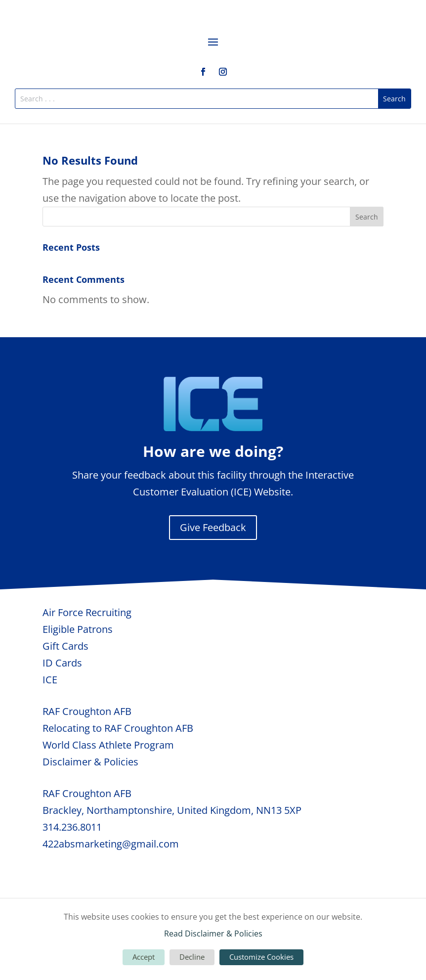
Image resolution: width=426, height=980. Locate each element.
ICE (50, 680)
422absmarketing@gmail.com (111, 844)
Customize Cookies (261, 957)
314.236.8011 (72, 827)
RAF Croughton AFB (87, 711)
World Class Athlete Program (108, 745)
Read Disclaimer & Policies (213, 934)
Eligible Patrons (78, 629)
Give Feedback (213, 527)
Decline (192, 957)
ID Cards (62, 663)
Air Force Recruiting (87, 612)
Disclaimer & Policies (90, 762)
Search (367, 217)
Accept (144, 957)
